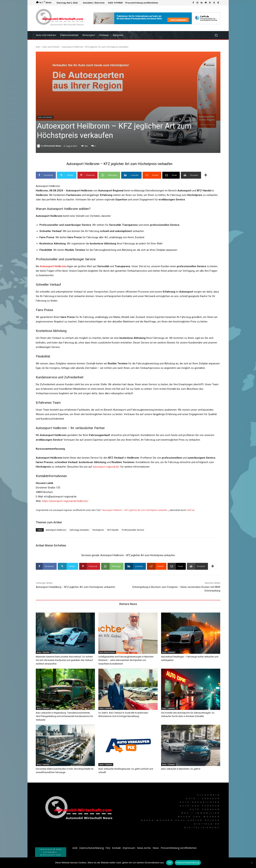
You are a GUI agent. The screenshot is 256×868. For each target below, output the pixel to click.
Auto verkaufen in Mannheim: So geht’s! (181, 769)
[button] (216, 35)
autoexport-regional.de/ (106, 467)
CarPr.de (190, 510)
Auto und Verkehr (51, 47)
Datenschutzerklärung (188, 863)
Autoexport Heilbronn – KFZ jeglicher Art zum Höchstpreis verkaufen (135, 510)
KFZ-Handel (113, 530)
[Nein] (252, 863)
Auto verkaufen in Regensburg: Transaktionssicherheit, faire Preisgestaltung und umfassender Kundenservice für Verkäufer (64, 716)
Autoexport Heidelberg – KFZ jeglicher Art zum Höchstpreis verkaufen (75, 587)
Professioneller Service (133, 530)
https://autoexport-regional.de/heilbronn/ (65, 501)
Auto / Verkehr (43, 652)
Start (38, 47)
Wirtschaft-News (53, 146)
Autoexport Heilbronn (56, 530)
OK (169, 863)
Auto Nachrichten (107, 652)
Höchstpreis (98, 530)
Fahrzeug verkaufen (79, 530)
